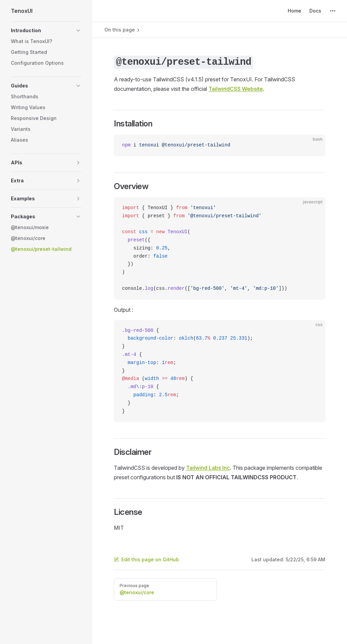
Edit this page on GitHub (146, 559)
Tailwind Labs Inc (208, 468)
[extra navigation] (333, 11)
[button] (46, 31)
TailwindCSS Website (236, 89)
